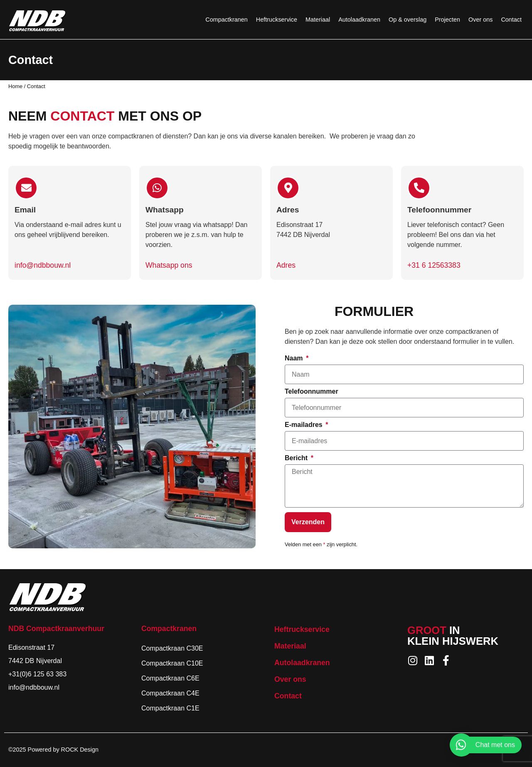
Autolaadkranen (359, 20)
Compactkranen (227, 20)
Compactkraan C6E (170, 678)
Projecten (447, 20)
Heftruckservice (277, 20)
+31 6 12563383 (434, 265)
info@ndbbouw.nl (43, 265)
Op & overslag (408, 20)
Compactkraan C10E (172, 663)
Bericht (297, 458)
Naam (295, 358)
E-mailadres (304, 425)
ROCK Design (80, 750)
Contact (511, 20)
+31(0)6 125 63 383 (37, 674)
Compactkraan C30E (172, 648)
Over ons (480, 20)
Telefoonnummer (312, 392)
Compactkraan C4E (170, 693)
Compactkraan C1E (170, 708)
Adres (286, 265)
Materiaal (318, 20)
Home (15, 86)
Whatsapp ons (169, 265)
